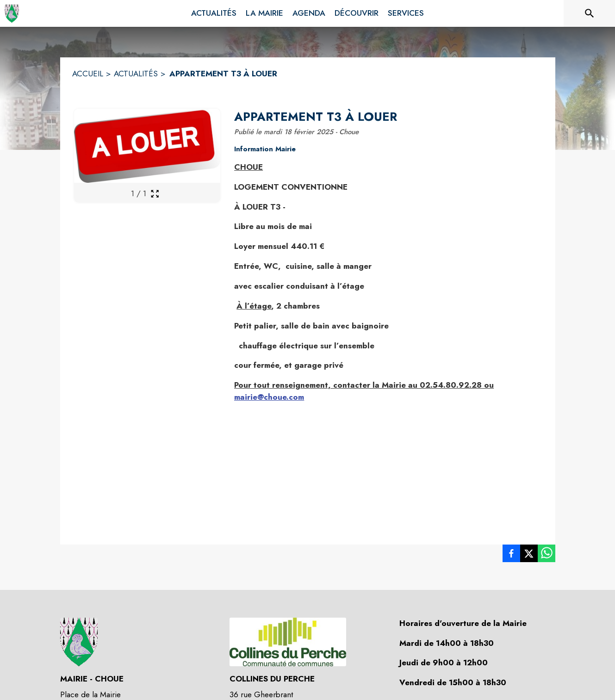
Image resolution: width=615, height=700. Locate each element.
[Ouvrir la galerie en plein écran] (155, 194)
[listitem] (511, 555)
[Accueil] (12, 13)
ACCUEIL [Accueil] (88, 74)
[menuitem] (214, 13)
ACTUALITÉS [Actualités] (136, 74)
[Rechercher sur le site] (590, 13)
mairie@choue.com (269, 397)
